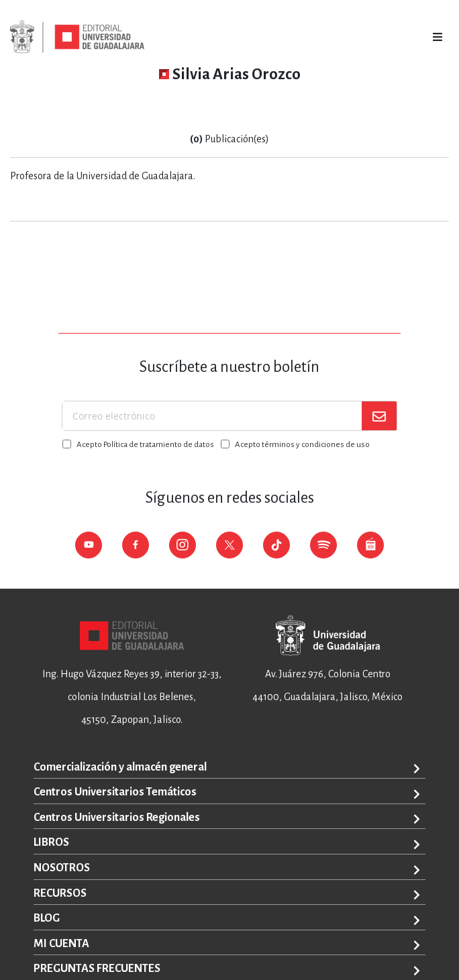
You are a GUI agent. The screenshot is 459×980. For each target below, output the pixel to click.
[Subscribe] (379, 416)
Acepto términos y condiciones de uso (302, 445)
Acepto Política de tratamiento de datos (145, 445)
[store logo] (77, 37)
